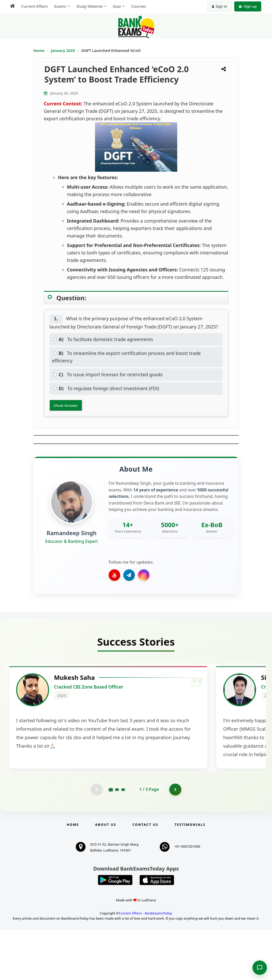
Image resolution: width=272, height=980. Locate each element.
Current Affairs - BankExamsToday (146, 963)
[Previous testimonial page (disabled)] (96, 839)
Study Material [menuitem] (88, 6)
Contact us (145, 875)
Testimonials (190, 875)
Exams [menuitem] (58, 6)
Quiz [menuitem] (115, 6)
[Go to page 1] (111, 839)
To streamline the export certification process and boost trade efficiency (126, 357)
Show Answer (66, 405)
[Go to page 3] (123, 839)
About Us (106, 875)
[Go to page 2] (117, 839)
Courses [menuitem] (137, 6)
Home (39, 50)
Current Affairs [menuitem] (33, 6)
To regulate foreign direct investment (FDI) (106, 388)
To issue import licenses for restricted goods (108, 374)
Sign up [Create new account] (250, 6)
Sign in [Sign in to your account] (221, 6)
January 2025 (63, 50)
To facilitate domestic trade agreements (103, 339)
